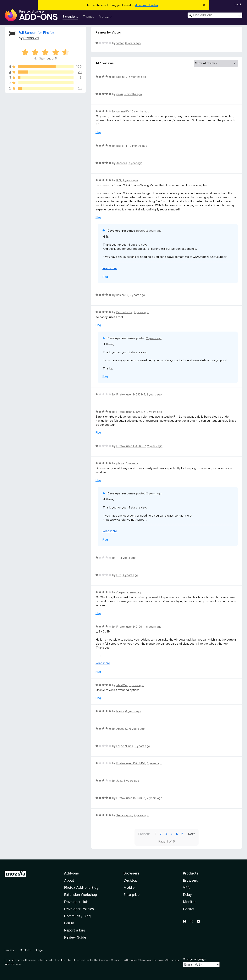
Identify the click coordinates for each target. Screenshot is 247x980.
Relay (187, 895)
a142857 (122, 685)
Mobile (129, 887)
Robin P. (122, 77)
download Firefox (147, 5)
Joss (119, 781)
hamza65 (122, 295)
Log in (239, 4)
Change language (194, 959)
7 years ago (155, 798)
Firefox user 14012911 (130, 627)
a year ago (135, 163)
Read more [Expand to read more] (110, 268)
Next (191, 834)
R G (119, 180)
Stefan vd (31, 38)
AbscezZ (122, 729)
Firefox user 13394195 (131, 412)
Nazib (120, 711)
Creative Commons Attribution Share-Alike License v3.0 (135, 960)
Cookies (25, 950)
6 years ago (133, 43)
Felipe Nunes (125, 746)
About (69, 880)
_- (118, 558)
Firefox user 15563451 (131, 798)
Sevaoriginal (124, 815)
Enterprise (132, 895)
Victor (120, 43)
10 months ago (140, 111)
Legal (40, 950)
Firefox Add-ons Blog (81, 887)
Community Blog (77, 916)
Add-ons (71, 873)
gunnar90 (123, 111)
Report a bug (75, 930)
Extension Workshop (80, 895)
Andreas (122, 163)
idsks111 (122, 146)
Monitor (189, 902)
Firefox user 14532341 (131, 394)
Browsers (190, 880)
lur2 (119, 575)
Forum (69, 923)
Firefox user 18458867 (131, 446)
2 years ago (130, 180)
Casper (121, 592)
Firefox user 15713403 (131, 763)
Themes (88, 17)
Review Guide (75, 937)
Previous (144, 834)
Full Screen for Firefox (37, 33)
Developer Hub (76, 902)
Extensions (70, 17)
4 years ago (128, 558)
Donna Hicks (124, 312)
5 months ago (137, 77)
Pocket (189, 909)
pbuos (120, 463)
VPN (187, 887)
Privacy (9, 950)
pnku (120, 94)
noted (41, 960)
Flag (98, 132)
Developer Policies (79, 909)
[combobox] (215, 15)
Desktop (130, 880)
